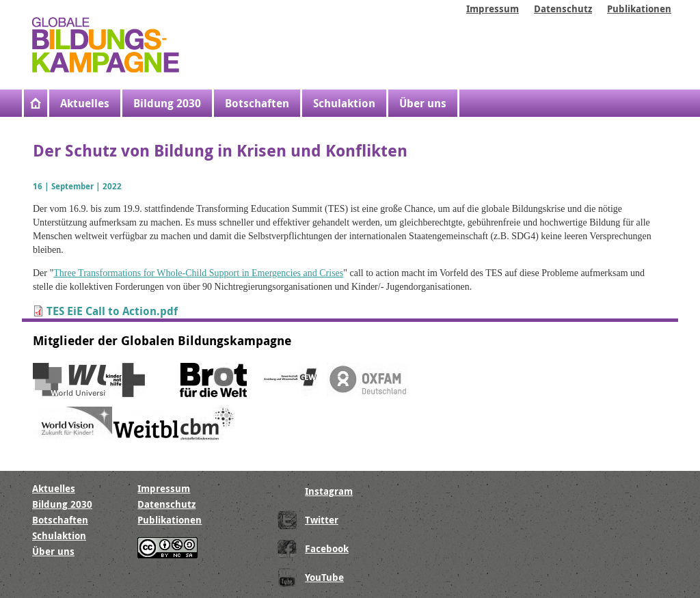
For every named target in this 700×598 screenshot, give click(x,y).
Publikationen (639, 9)
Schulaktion (344, 103)
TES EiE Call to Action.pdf (112, 311)
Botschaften (257, 103)
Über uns (423, 103)
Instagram (329, 491)
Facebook (327, 548)
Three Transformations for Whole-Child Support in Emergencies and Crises (198, 273)
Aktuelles (85, 103)
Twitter (322, 520)
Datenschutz (563, 9)
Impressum (493, 9)
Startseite (37, 103)
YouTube (324, 577)
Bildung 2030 (167, 103)
